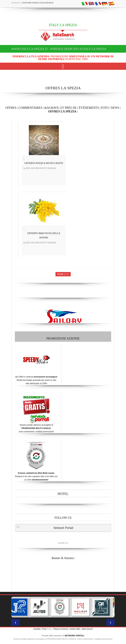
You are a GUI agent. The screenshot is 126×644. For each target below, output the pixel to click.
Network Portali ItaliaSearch (38, 3)
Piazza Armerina (61, 629)
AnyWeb (37, 629)
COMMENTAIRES (30, 108)
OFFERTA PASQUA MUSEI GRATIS (44, 163)
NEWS (115, 108)
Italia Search (87, 629)
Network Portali (63, 528)
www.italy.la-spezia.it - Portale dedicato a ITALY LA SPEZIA (59, 49)
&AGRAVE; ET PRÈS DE (60, 108)
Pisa (44, 629)
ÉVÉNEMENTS (89, 108)
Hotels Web (75, 629)
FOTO (105, 108)
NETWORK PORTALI (74, 636)
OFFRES (11, 108)
